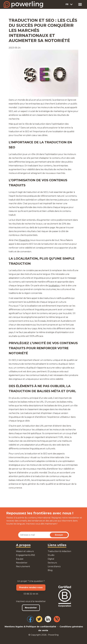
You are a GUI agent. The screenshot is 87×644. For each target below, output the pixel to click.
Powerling (25, 240)
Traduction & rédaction (59, 551)
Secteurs (52, 563)
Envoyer (59, 535)
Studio (51, 555)
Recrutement (23, 566)
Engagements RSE (26, 555)
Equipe (20, 559)
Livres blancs (54, 566)
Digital (51, 559)
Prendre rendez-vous (31, 587)
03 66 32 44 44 (31, 594)
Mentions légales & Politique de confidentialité (30, 627)
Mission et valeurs (25, 551)
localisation (54, 286)
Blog (50, 570)
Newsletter (22, 563)
